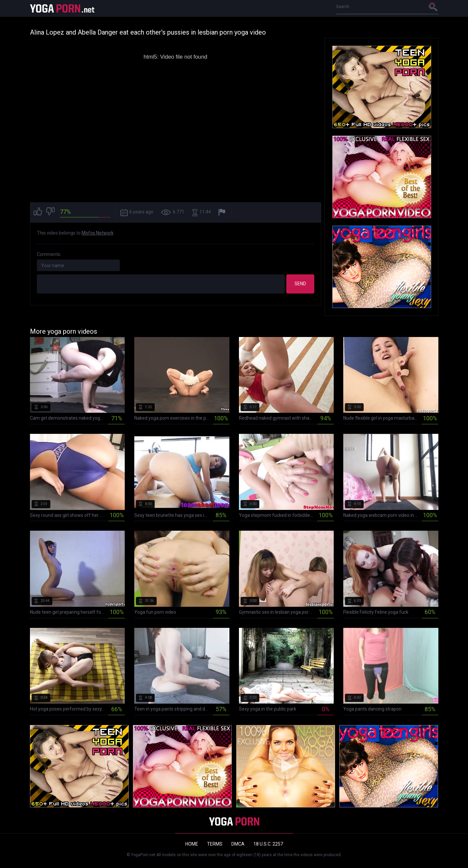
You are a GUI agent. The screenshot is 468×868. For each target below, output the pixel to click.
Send (300, 284)
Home (192, 844)
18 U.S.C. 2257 (268, 844)
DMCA (238, 844)
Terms (215, 844)
